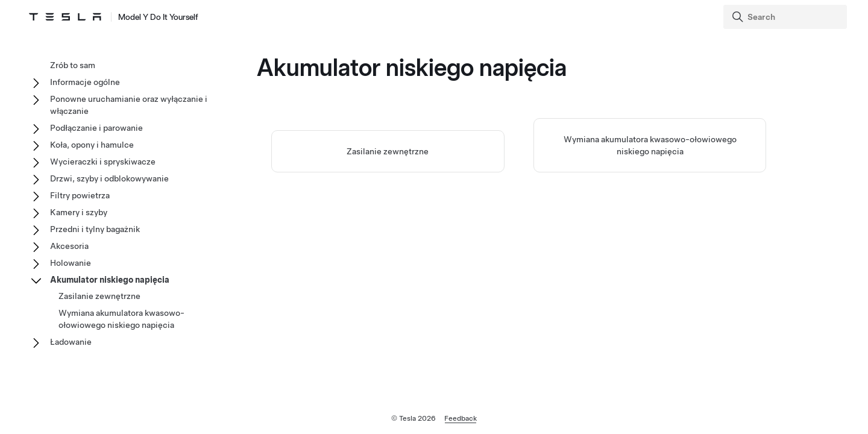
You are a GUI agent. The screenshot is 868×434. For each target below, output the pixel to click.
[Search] (786, 17)
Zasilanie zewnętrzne (388, 151)
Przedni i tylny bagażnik (95, 229)
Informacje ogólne (85, 82)
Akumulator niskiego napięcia (110, 280)
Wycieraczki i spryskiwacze (103, 162)
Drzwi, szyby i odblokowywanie (109, 178)
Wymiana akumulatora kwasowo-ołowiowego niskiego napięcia (121, 319)
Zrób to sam (73, 65)
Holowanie (71, 263)
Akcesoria (69, 246)
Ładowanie (71, 342)
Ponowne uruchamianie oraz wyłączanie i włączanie (129, 105)
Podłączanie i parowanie (96, 128)
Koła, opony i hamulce (92, 145)
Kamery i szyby (79, 212)
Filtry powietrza (80, 195)
